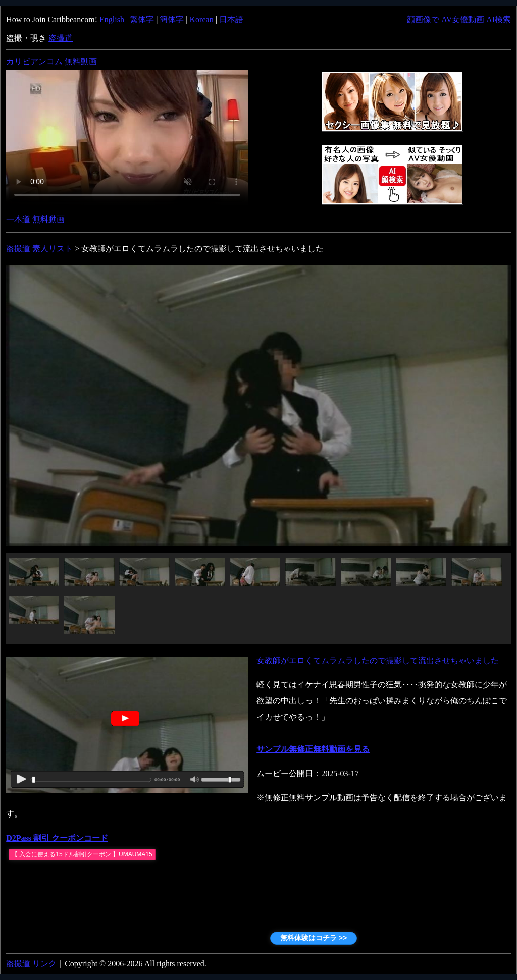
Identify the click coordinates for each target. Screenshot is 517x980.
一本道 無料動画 (35, 219)
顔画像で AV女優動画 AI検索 (459, 19)
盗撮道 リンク (31, 964)
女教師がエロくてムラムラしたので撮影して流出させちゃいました (378, 660)
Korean (202, 19)
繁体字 (142, 19)
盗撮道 (61, 38)
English (112, 19)
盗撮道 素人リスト (39, 249)
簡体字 (172, 19)
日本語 (231, 19)
